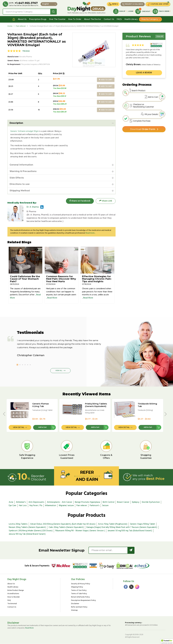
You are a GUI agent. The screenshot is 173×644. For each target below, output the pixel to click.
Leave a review (144, 73)
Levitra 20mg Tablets (18, 524)
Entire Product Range (16, 591)
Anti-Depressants (36, 502)
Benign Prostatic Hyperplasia (87, 502)
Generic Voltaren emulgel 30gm (25, 131)
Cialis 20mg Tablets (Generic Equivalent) (66, 527)
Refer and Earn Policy (79, 607)
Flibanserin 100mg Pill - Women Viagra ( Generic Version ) (80, 531)
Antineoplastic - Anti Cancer (60, 502)
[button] (167, 641)
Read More (52, 298)
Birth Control (109, 502)
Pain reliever (21, 26)
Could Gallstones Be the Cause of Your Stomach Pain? (25, 279)
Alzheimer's (21, 502)
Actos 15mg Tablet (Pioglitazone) (113, 524)
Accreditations (13, 594)
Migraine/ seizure (66, 506)
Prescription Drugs (38, 19)
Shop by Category (150, 19)
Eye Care (13, 506)
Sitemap (74, 611)
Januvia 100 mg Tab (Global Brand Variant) (27, 534)
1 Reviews (26, 51)
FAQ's (119, 19)
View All (160, 36)
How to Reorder (14, 597)
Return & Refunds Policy (80, 597)
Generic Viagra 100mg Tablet (143, 524)
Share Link (106, 201)
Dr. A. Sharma (33, 207)
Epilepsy (136, 502)
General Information (21, 165)
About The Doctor (93, 19)
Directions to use (20, 184)
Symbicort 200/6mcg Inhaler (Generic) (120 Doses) (31, 531)
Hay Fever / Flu (36, 506)
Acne (11, 502)
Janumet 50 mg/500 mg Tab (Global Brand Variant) (130, 531)
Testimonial (12, 604)
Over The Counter (57, 19)
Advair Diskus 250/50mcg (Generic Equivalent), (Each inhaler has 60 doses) (63, 524)
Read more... (90, 233)
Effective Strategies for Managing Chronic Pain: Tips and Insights (97, 279)
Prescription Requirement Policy (83, 601)
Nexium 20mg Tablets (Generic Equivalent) (27, 527)
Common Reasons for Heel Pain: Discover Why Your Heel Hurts (61, 279)
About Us (22, 19)
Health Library (131, 19)
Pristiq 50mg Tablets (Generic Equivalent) (96, 405)
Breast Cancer (123, 502)
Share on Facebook (80, 201)
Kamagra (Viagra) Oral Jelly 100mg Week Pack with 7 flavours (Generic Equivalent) (122, 527)
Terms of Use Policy (79, 591)
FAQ (9, 601)
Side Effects (17, 178)
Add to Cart (106, 80)
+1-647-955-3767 (26, 3)
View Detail (19, 427)
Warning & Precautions (23, 171)
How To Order (75, 19)
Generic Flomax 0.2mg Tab (41, 405)
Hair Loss (23, 506)
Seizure (105, 506)
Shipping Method (20, 191)
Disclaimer (75, 604)
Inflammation (51, 506)
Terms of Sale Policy (79, 594)
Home (10, 26)
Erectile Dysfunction (151, 502)
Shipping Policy (77, 587)
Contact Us (109, 19)
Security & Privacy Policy (81, 584)
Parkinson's (95, 506)
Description (16, 123)
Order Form (143, 129)
